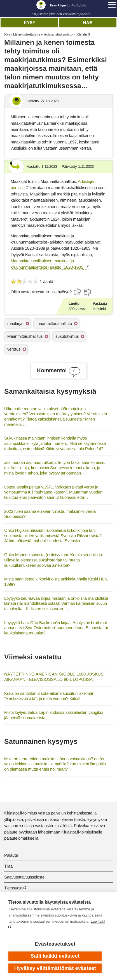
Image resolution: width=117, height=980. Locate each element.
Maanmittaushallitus (25, 336)
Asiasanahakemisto (58, 34)
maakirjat (15, 323)
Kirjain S (83, 34)
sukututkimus (67, 336)
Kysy (30, 23)
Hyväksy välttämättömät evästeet (55, 968)
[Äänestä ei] (87, 293)
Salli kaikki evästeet (55, 956)
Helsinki (99, 309)
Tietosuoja (13, 888)
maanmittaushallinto (54, 323)
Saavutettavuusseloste (24, 877)
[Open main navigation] (112, 5)
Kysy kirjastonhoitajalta (22, 34)
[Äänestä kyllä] (78, 291)
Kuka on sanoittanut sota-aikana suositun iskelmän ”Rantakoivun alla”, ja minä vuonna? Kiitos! (49, 696)
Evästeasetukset (55, 944)
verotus (14, 349)
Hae (88, 23)
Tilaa (8, 866)
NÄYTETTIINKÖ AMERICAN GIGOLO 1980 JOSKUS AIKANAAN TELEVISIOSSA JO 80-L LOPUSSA (54, 677)
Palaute (11, 855)
